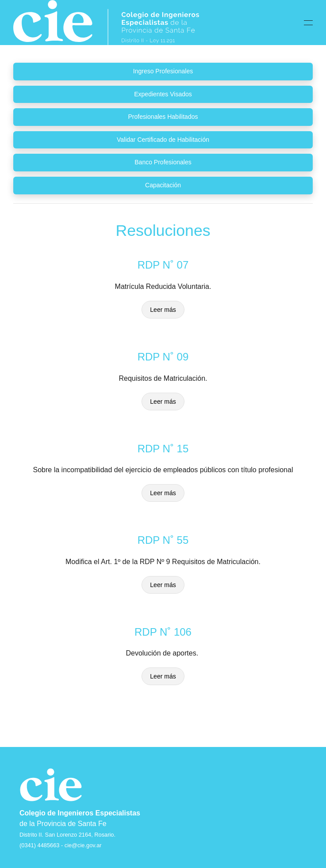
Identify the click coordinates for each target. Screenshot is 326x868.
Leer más (163, 310)
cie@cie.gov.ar (83, 845)
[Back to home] (106, 23)
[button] (308, 23)
